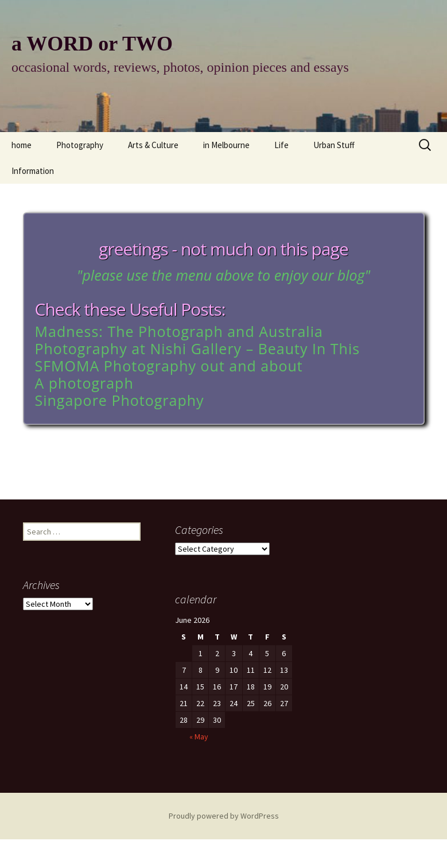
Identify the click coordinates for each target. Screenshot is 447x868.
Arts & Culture (153, 145)
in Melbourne (226, 145)
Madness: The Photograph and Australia (179, 331)
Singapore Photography (120, 400)
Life (281, 145)
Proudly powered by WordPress (224, 816)
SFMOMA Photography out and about (169, 366)
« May (179, 752)
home (22, 145)
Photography (80, 145)
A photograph (84, 383)
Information (33, 171)
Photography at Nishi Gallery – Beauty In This (198, 348)
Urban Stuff (334, 145)
